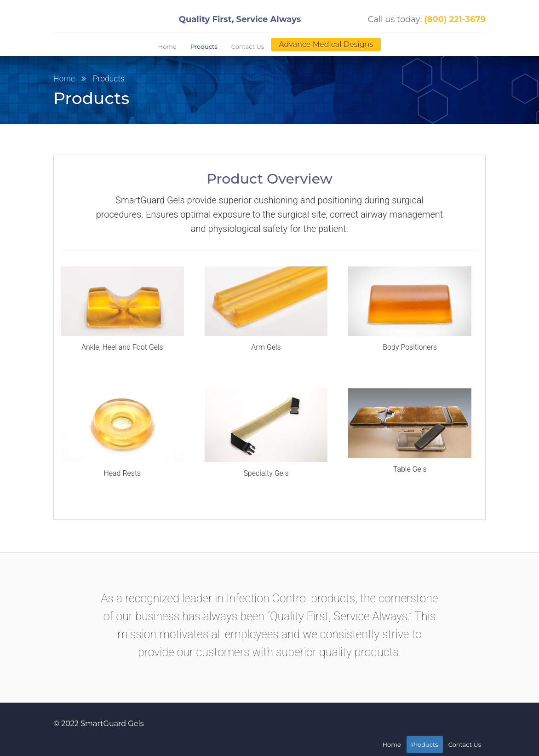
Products (204, 46)
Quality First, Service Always (240, 19)
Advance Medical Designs (326, 44)
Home (167, 46)
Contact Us (248, 46)
